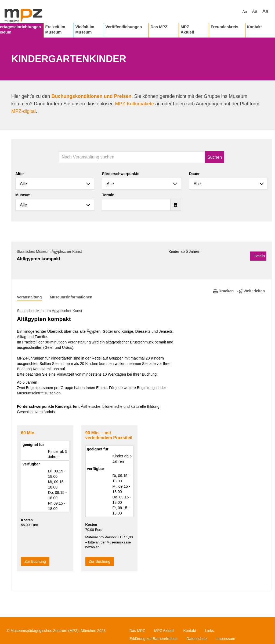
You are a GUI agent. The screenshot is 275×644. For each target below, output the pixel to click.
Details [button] (259, 256)
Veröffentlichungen (124, 27)
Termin (108, 195)
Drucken (223, 291)
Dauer (194, 174)
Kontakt (254, 27)
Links (210, 631)
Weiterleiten (251, 291)
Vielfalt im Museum (85, 29)
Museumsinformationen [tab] (71, 297)
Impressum (226, 639)
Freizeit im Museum (55, 29)
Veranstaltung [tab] (29, 297)
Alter (20, 174)
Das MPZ (159, 27)
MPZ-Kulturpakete (134, 104)
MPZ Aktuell (187, 29)
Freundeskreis (224, 27)
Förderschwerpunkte (121, 174)
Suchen (215, 157)
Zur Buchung (35, 561)
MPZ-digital (23, 111)
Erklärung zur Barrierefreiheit (153, 639)
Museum (23, 195)
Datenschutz (197, 639)
